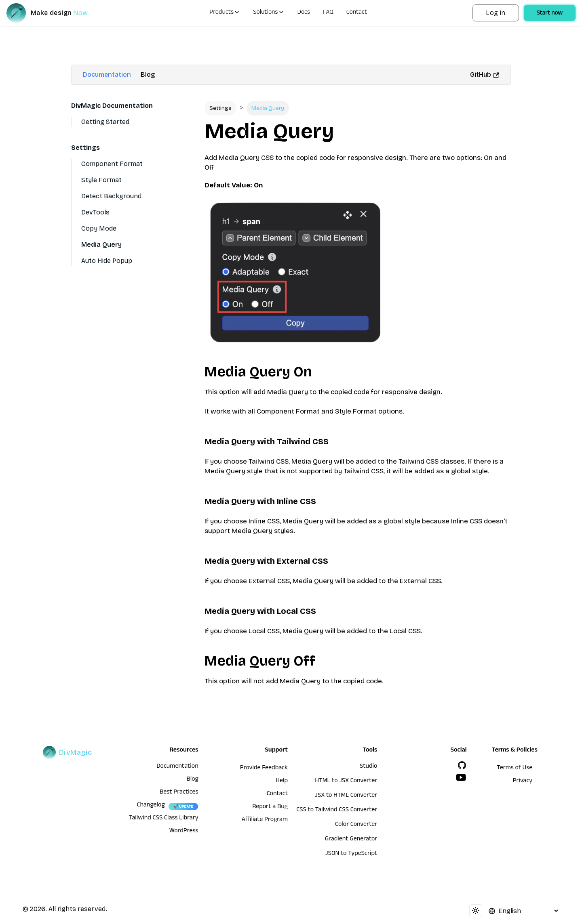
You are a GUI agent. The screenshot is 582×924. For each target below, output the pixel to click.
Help (282, 781)
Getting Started (105, 122)
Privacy (523, 781)
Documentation (107, 75)
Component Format (112, 164)
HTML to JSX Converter (346, 781)
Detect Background (111, 196)
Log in (496, 13)
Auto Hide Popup (107, 261)
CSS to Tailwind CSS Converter (337, 811)
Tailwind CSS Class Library (164, 819)
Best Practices (179, 793)
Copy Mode (99, 228)
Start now (550, 14)
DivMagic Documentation (112, 106)
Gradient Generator (351, 840)
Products (225, 13)
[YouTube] (461, 777)
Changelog (151, 806)
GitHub (485, 75)
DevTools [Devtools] (95, 212)
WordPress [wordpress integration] (184, 832)
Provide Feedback (264, 769)
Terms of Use (515, 769)
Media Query (101, 245)
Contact (357, 13)
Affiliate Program (265, 820)
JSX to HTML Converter (346, 796)
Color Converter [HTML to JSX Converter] (356, 825)
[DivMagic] (55, 13)
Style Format (101, 180)
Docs (304, 13)
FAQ (328, 13)
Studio (368, 767)
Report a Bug (270, 807)
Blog (148, 75)
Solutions (269, 13)
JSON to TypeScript (351, 854)
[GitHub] (462, 765)
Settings (85, 148)
